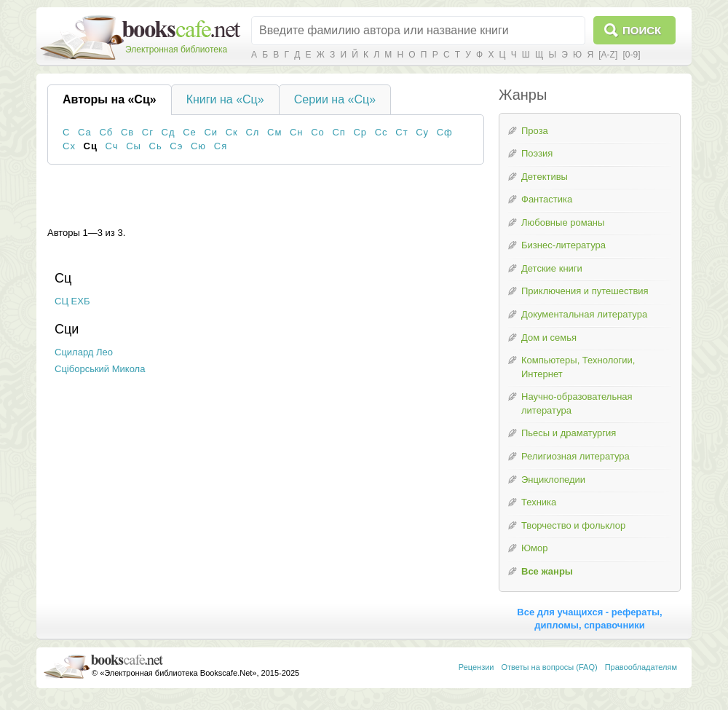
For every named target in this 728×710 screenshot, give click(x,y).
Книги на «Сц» (225, 99)
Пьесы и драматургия (569, 433)
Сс (381, 132)
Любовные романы (563, 222)
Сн (297, 132)
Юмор (534, 548)
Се (190, 132)
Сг (148, 132)
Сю (198, 146)
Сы (134, 146)
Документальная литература (584, 314)
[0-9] (631, 55)
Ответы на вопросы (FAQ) (550, 667)
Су (422, 132)
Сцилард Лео (84, 352)
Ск (232, 132)
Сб (106, 132)
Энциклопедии (553, 480)
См (274, 132)
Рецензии (476, 667)
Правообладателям (641, 667)
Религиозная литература (575, 456)
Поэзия (537, 153)
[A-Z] (608, 55)
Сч (112, 146)
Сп (339, 132)
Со (318, 132)
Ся (221, 146)
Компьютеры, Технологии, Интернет (578, 367)
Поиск (642, 30)
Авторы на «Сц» (110, 99)
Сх (69, 146)
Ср (360, 132)
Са (85, 132)
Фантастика (547, 199)
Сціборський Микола (100, 369)
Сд (169, 132)
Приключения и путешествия (585, 291)
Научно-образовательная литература (577, 403)
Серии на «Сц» (335, 99)
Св (127, 132)
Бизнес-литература (563, 245)
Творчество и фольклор (573, 525)
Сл (252, 132)
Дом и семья (549, 338)
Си (211, 132)
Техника (539, 502)
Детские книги (552, 268)
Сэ (176, 146)
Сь (156, 146)
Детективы (545, 177)
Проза (535, 131)
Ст (401, 132)
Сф (445, 132)
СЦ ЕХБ (72, 301)
